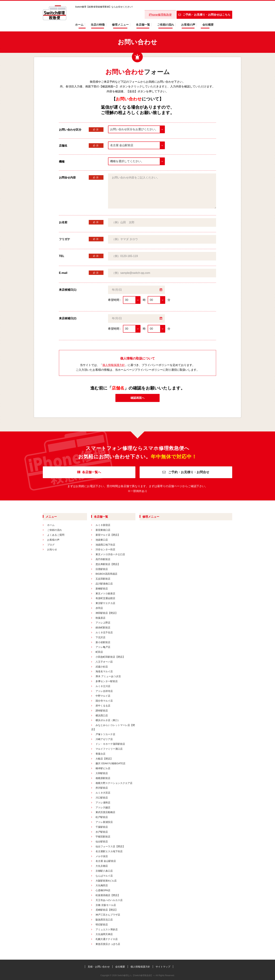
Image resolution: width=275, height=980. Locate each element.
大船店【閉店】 (104, 759)
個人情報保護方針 (114, 365)
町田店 (99, 652)
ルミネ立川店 (103, 686)
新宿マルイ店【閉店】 (108, 535)
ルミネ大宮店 (103, 793)
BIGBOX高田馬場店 (106, 574)
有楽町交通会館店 (105, 598)
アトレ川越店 (103, 807)
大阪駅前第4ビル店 (106, 881)
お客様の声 (188, 25)
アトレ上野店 (103, 623)
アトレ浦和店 (103, 803)
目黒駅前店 (102, 569)
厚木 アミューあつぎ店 (108, 676)
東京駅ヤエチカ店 (105, 603)
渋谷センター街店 (105, 549)
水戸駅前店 (102, 832)
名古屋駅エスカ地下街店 (109, 851)
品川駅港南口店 (104, 584)
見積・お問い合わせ (99, 967)
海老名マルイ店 (104, 671)
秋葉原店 (100, 618)
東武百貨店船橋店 (105, 812)
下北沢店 (100, 637)
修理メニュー (120, 25)
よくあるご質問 (56, 535)
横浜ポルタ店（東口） (108, 720)
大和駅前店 (102, 773)
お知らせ (52, 549)
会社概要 (208, 25)
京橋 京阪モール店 (106, 905)
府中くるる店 (103, 706)
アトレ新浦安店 (104, 822)
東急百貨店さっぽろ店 (108, 944)
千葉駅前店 (102, 827)
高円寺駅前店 (103, 559)
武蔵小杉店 (102, 667)
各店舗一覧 (143, 25)
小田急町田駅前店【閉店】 (110, 657)
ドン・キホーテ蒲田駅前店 (110, 744)
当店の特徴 (98, 25)
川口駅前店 (102, 798)
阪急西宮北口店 (104, 920)
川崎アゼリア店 (104, 739)
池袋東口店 (102, 540)
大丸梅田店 (102, 885)
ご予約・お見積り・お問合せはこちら (204, 15)
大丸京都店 (102, 866)
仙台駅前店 (102, 842)
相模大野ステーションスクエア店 (114, 783)
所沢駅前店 (102, 788)
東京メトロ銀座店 (105, 593)
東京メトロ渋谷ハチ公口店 (110, 554)
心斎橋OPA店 (103, 890)
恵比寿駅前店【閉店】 (108, 564)
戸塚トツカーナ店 (105, 734)
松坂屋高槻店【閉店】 (108, 895)
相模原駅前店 (103, 778)
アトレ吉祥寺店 (104, 691)
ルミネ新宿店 (103, 525)
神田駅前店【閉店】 (107, 613)
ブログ (51, 545)
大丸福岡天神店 (104, 934)
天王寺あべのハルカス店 (109, 900)
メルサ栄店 (102, 856)
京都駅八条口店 (104, 871)
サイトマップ (163, 967)
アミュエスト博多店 (107, 929)
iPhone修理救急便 (160, 15)
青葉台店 (100, 754)
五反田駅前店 (103, 579)
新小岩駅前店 (103, 642)
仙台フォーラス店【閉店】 (110, 846)
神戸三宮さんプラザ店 (108, 915)
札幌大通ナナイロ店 (107, 939)
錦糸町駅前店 (103, 628)
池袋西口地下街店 (105, 545)
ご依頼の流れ (166, 25)
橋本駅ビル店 (103, 768)
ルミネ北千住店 (104, 632)
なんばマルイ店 (104, 876)
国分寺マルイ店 (104, 701)
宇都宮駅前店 (103, 837)
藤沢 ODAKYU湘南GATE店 (110, 763)
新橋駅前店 (102, 589)
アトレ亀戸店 (103, 647)
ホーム (79, 25)
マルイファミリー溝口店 (109, 749)
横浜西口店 (102, 715)
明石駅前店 (102, 925)
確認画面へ (137, 398)
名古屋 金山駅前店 (106, 861)
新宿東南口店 (103, 530)
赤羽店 (99, 608)
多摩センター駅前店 (107, 681)
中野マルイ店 (103, 696)
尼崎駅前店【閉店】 (107, 910)
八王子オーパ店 (104, 662)
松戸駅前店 (102, 817)
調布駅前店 (102, 711)
